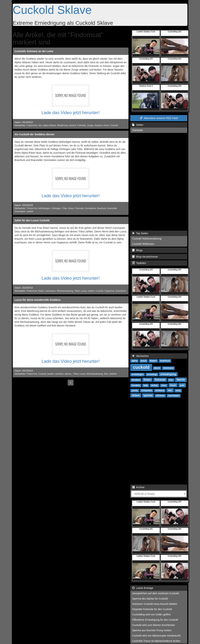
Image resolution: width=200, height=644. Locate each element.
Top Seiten (140, 233)
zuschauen (50, 291)
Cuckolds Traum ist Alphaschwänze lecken (156, 641)
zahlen (91, 291)
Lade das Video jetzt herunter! (71, 113)
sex (170, 390)
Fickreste (82, 125)
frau (171, 380)
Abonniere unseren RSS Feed (159, 118)
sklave (136, 395)
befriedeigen (44, 208)
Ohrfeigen (56, 208)
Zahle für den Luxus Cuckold (32, 220)
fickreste (160, 380)
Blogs (137, 250)
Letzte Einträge (143, 588)
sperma (148, 395)
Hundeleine (90, 208)
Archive (138, 487)
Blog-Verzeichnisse (145, 257)
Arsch (106, 125)
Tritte (65, 208)
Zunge (90, 125)
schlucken (147, 390)
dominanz (168, 368)
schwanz (160, 390)
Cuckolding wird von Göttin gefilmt (151, 614)
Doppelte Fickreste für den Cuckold (152, 609)
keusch (73, 125)
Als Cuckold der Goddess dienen (34, 134)
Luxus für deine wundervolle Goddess (38, 300)
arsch (144, 361)
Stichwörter (140, 356)
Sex (40, 125)
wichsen (160, 396)
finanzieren (121, 291)
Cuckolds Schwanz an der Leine (34, 51)
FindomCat (32, 125)
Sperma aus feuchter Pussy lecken (152, 630)
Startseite (137, 130)
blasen (153, 361)
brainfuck (165, 361)
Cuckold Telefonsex (143, 244)
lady (146, 385)
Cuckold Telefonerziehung (147, 239)
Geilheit (113, 374)
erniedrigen (137, 374)
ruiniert (30, 211)
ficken (71, 208)
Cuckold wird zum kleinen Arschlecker (154, 625)
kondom (136, 385)
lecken (155, 385)
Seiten (138, 125)
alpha (134, 361)
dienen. (68, 374)
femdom (136, 380)
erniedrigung (168, 374)
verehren (59, 374)
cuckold (141, 367)
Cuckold (114, 125)
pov (182, 385)
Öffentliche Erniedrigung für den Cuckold (155, 620)
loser (164, 385)
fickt (106, 374)
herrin (181, 380)
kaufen (51, 374)
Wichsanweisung (65, 291)
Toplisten (139, 263)
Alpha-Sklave (49, 125)
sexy (178, 390)
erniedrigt (152, 374)
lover (173, 385)
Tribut (77, 291)
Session (98, 125)
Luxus (84, 291)
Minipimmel (62, 125)
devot (157, 368)
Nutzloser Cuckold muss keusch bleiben (155, 604)
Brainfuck (102, 208)
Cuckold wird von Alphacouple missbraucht (156, 636)
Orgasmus (109, 291)
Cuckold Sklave (52, 10)
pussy (135, 390)
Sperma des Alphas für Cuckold (150, 599)
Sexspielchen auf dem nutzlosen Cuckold (155, 593)
